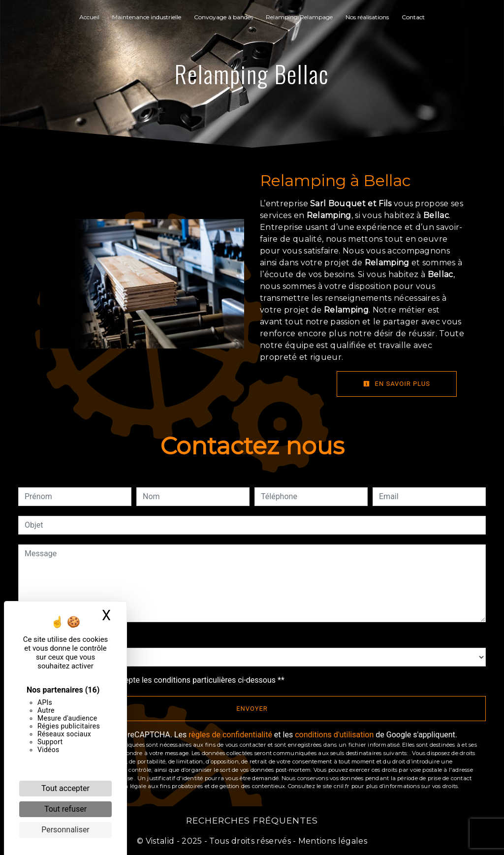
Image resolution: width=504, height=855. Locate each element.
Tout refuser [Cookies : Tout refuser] (65, 809)
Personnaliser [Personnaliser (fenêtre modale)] (65, 830)
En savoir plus (397, 384)
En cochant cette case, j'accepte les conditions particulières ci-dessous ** (156, 680)
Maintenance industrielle (147, 17)
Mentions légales (332, 841)
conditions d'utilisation (334, 735)
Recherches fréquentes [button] (252, 820)
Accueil (89, 17)
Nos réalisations (367, 17)
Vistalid (160, 841)
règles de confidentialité (230, 735)
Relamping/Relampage (299, 17)
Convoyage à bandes (223, 17)
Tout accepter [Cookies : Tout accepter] (65, 788)
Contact (413, 17)
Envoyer (252, 709)
